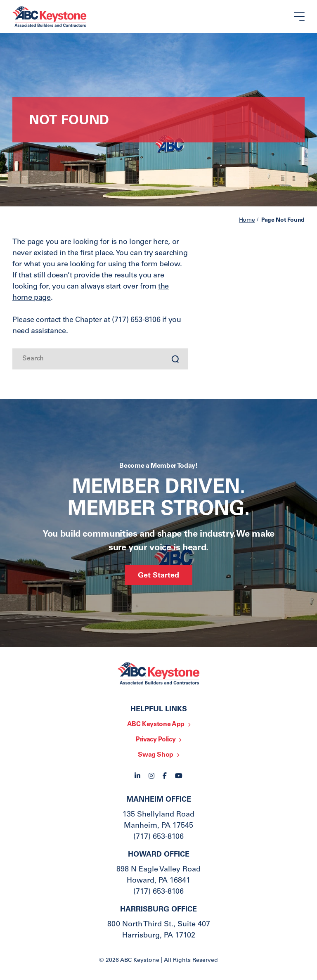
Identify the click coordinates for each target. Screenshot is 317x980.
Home (247, 220)
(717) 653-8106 (158, 837)
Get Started (158, 576)
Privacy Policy (156, 740)
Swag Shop (156, 755)
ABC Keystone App (156, 724)
